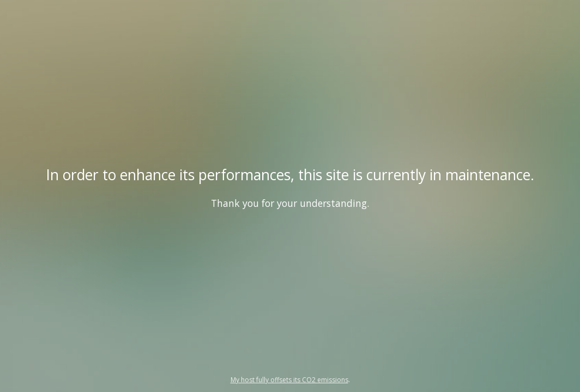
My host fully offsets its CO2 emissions (289, 380)
